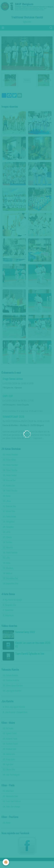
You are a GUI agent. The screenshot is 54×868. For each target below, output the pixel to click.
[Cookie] (6, 862)
